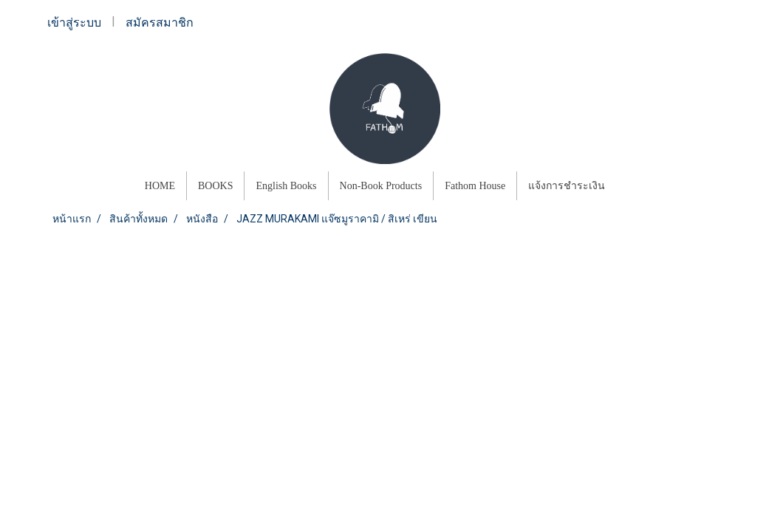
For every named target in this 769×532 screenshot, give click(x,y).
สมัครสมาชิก (160, 23)
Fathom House (475, 186)
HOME (160, 186)
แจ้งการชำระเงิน (567, 186)
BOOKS (215, 186)
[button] (629, 186)
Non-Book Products (381, 186)
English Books (286, 186)
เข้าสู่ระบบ (74, 23)
